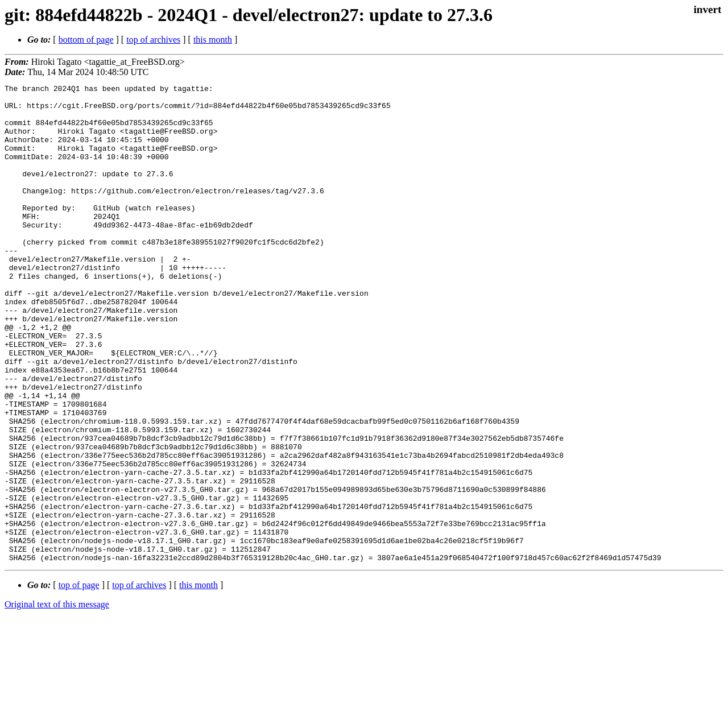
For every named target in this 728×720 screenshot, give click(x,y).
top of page (79, 680)
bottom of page (86, 40)
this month (213, 40)
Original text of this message (57, 700)
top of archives (153, 40)
